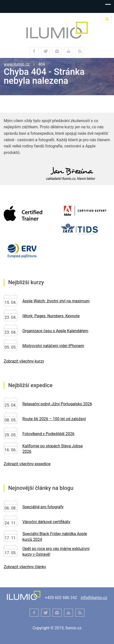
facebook (34, 51)
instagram (57, 51)
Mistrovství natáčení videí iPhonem (53, 346)
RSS (80, 51)
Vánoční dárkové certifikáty (46, 522)
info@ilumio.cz (94, 598)
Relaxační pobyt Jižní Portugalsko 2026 (57, 404)
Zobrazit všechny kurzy (24, 361)
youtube (68, 51)
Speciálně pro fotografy (43, 507)
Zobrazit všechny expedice (27, 464)
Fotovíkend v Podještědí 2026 (48, 434)
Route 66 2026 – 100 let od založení (54, 419)
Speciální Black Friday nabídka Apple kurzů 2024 (55, 537)
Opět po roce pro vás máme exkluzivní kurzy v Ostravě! (56, 552)
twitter (46, 51)
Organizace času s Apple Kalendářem (55, 331)
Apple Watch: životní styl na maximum (56, 301)
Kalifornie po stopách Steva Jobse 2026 (53, 449)
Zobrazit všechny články (25, 567)
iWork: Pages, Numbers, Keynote (51, 316)
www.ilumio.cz (17, 64)
